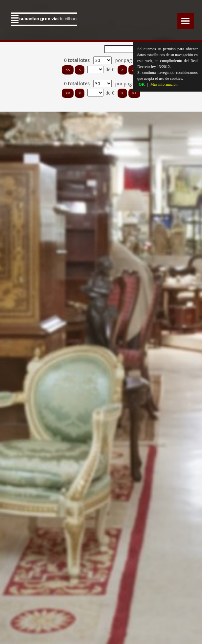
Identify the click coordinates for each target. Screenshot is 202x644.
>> (134, 93)
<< (68, 70)
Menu (186, 21)
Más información (164, 84)
